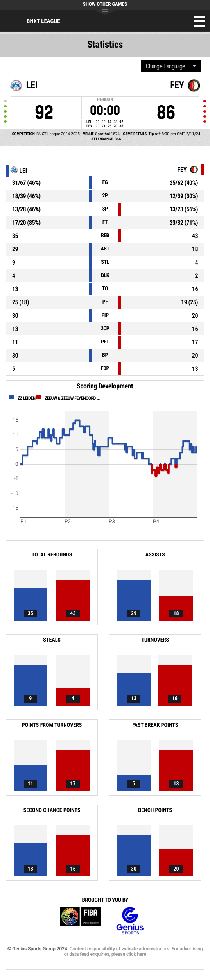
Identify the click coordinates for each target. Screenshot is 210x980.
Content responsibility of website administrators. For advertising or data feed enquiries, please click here (133, 951)
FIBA (80, 921)
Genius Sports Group (130, 921)
